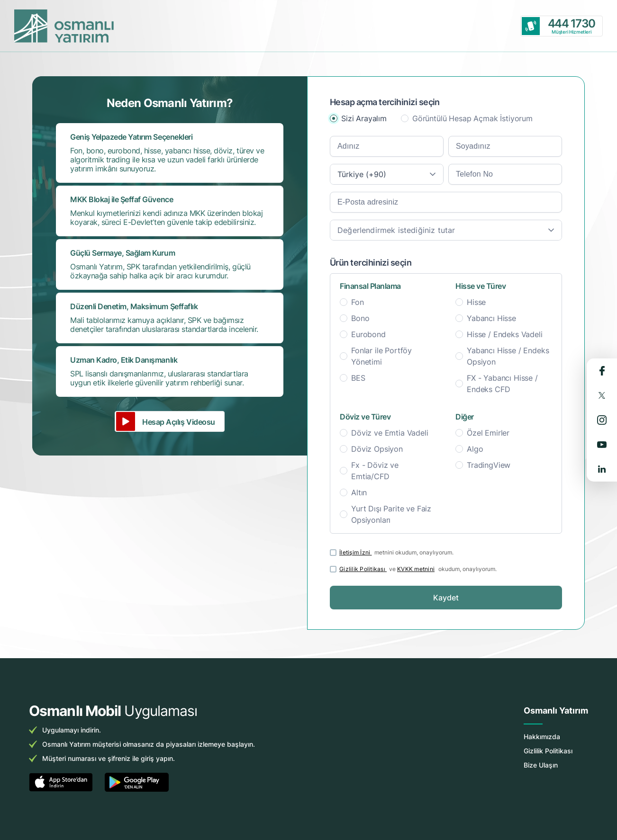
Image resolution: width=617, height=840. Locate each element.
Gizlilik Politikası (363, 569)
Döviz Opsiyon (377, 449)
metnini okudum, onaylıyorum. (396, 552)
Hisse (476, 302)
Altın (359, 492)
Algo (475, 449)
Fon (358, 302)
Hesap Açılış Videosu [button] (178, 422)
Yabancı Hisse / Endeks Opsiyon (508, 356)
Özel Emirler (488, 433)
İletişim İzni (356, 552)
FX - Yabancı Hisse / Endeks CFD (502, 384)
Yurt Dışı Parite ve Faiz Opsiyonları (391, 514)
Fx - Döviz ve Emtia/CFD (375, 471)
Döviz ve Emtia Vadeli (390, 433)
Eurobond (368, 334)
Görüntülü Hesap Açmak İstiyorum (472, 118)
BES (358, 378)
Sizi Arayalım (364, 118)
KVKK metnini (416, 569)
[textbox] (446, 230)
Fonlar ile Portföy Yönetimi (381, 356)
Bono (360, 318)
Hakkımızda (542, 737)
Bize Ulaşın (541, 765)
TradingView (489, 465)
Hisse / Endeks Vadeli (505, 334)
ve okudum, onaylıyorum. (418, 569)
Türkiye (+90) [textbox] (362, 174)
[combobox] (387, 174)
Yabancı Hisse (491, 318)
